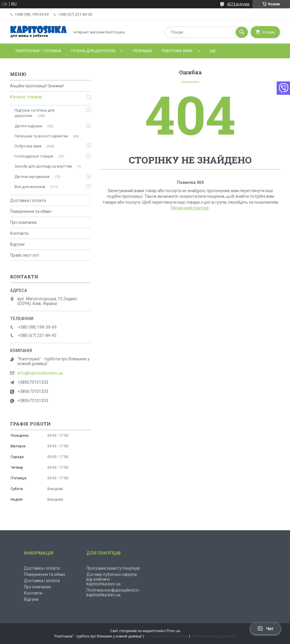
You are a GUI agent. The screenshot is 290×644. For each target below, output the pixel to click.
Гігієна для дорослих (93, 51)
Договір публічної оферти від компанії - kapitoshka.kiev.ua (112, 579)
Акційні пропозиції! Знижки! (37, 86)
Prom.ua (173, 631)
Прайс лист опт (25, 255)
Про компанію (24, 222)
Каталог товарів (26, 97)
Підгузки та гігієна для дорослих (34, 113)
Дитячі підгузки (28, 126)
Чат (265, 629)
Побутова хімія (177, 51)
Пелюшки (142, 51)
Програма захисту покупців (113, 568)
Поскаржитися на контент (166, 636)
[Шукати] (242, 32)
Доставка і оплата (28, 200)
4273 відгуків (238, 4)
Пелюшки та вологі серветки (41, 136)
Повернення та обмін (31, 211)
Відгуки (17, 244)
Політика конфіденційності (214, 636)
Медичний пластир (190, 208)
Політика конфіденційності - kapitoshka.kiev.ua (114, 592)
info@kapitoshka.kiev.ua (40, 373)
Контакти (19, 233)
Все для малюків (30, 187)
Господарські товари (34, 156)
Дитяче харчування (32, 177)
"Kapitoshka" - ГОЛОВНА (38, 51)
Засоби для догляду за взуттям (43, 166)
